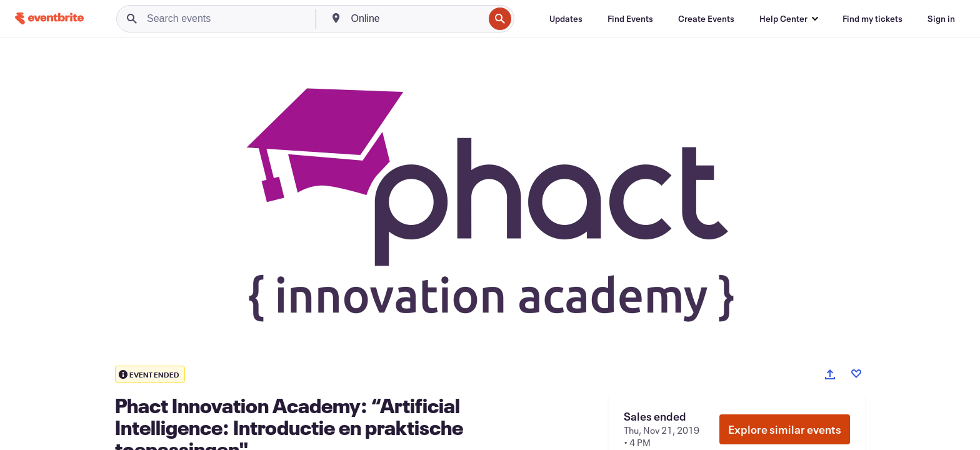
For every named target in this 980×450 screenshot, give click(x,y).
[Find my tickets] (872, 19)
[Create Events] (706, 19)
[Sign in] (941, 19)
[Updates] (566, 19)
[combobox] (417, 19)
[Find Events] (630, 19)
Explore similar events (785, 429)
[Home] (49, 18)
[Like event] (856, 374)
